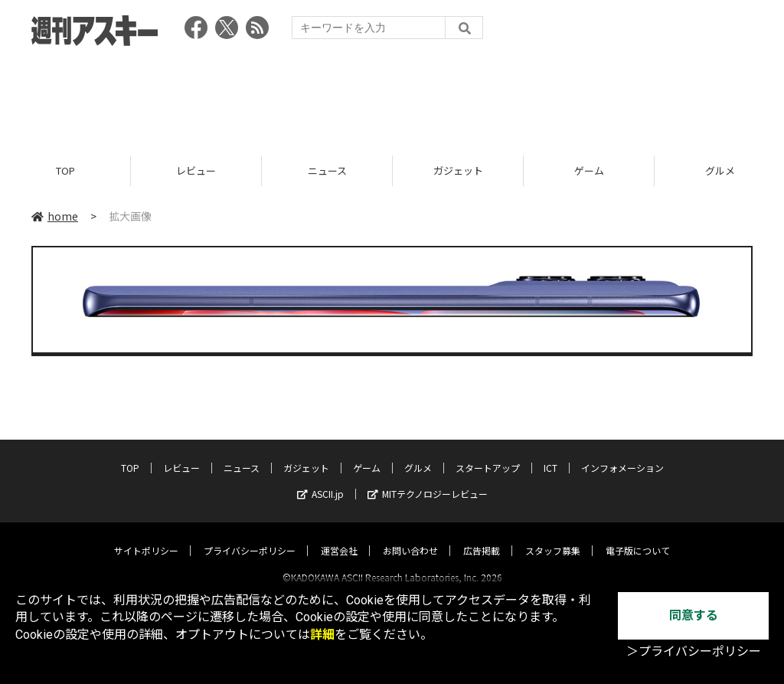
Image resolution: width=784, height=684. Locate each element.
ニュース (327, 170)
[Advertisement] (392, 96)
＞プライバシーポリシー (694, 651)
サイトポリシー (146, 537)
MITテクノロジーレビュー (428, 480)
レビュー (196, 170)
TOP (65, 170)
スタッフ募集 (553, 537)
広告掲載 (482, 537)
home (55, 216)
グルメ (418, 454)
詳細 (322, 635)
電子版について (638, 537)
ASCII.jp (320, 480)
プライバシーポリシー (250, 537)
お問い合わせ (410, 537)
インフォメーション (622, 454)
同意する (694, 615)
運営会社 (339, 537)
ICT (550, 454)
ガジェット (458, 170)
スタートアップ (488, 454)
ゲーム (589, 170)
